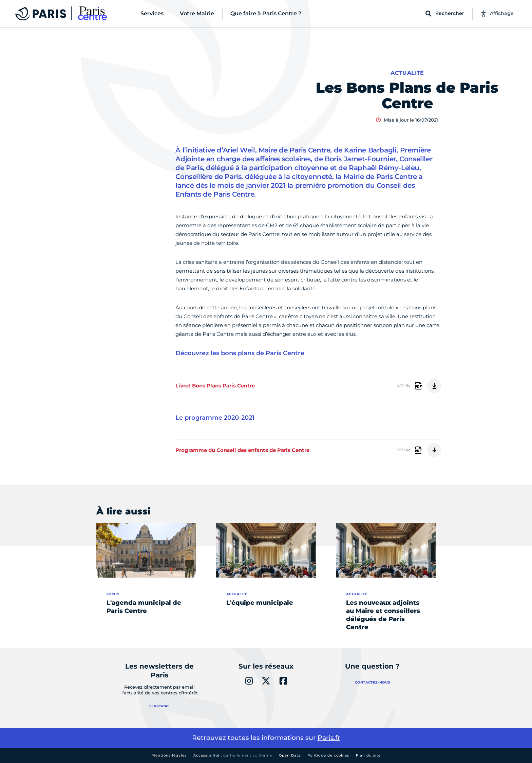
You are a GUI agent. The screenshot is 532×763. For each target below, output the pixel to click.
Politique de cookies (328, 755)
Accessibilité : (233, 755)
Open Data (290, 755)
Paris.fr (329, 738)
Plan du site (368, 755)
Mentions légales (169, 755)
